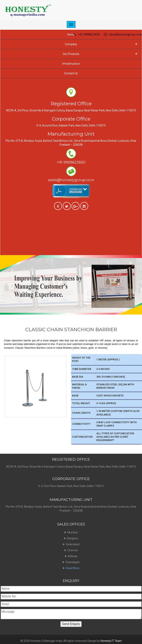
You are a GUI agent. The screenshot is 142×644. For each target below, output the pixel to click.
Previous (2, 257)
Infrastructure (71, 64)
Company (101, 44)
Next (140, 257)
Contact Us (71, 73)
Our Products (100, 54)
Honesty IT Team (111, 641)
